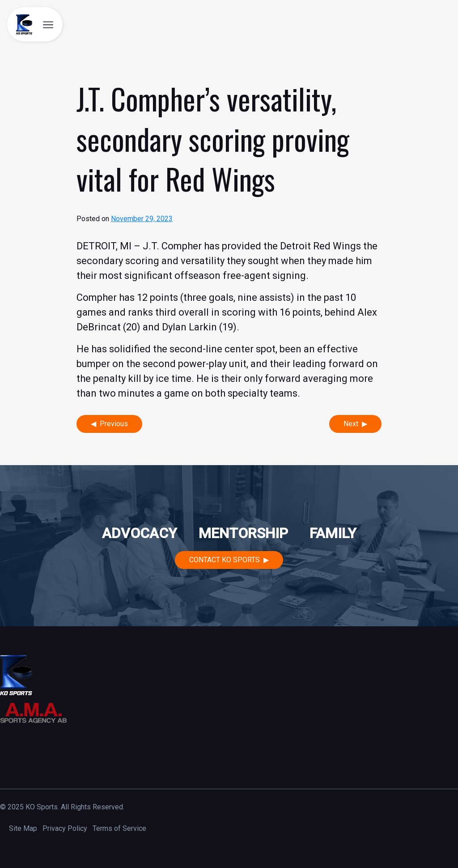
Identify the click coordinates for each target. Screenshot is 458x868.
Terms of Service (119, 828)
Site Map (23, 828)
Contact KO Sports (225, 560)
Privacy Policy (65, 828)
